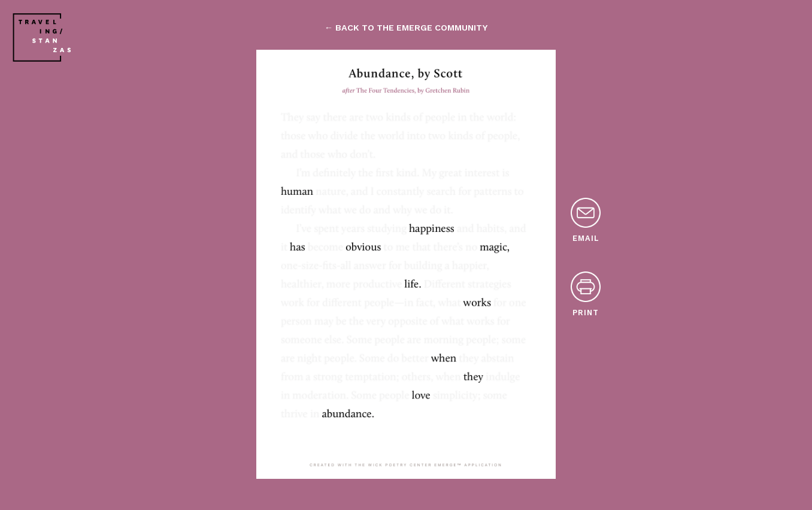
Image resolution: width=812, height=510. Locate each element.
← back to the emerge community (406, 28)
